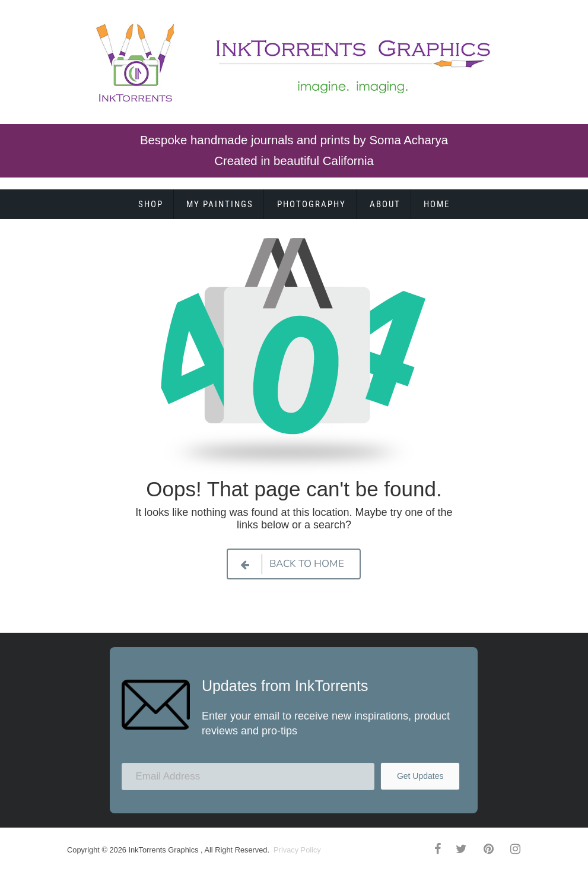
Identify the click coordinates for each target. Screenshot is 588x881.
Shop (151, 204)
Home (437, 204)
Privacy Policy (296, 850)
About (385, 204)
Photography (312, 204)
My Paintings (220, 204)
